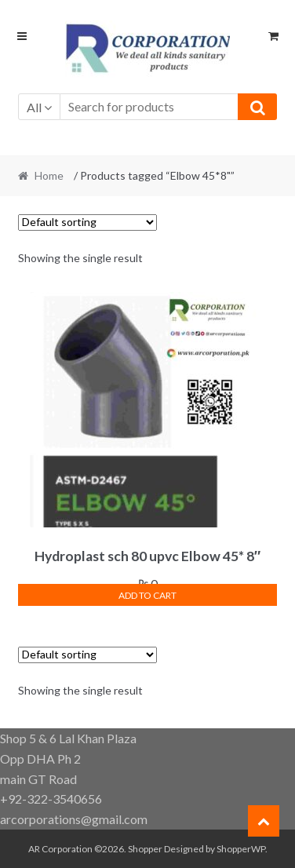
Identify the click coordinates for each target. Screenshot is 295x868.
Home (49, 175)
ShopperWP (241, 849)
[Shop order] (87, 222)
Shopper (145, 849)
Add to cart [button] (147, 595)
